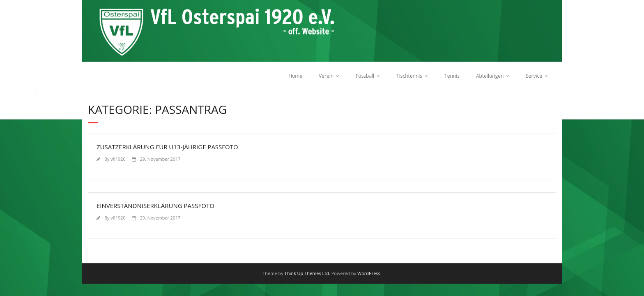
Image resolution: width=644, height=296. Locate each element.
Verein (326, 76)
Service (534, 76)
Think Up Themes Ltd (307, 273)
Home (295, 76)
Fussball (365, 76)
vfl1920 (118, 159)
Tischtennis (409, 76)
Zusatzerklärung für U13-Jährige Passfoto (167, 147)
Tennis (452, 76)
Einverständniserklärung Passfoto (155, 206)
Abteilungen (490, 76)
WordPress (369, 273)
